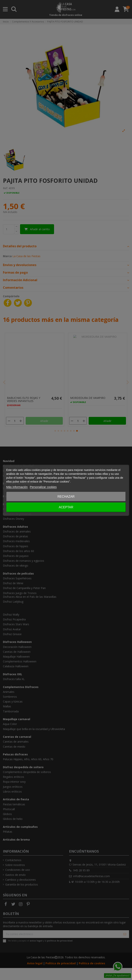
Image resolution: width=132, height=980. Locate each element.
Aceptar (66, 507)
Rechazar (66, 497)
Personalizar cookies (43, 487)
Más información (17, 487)
